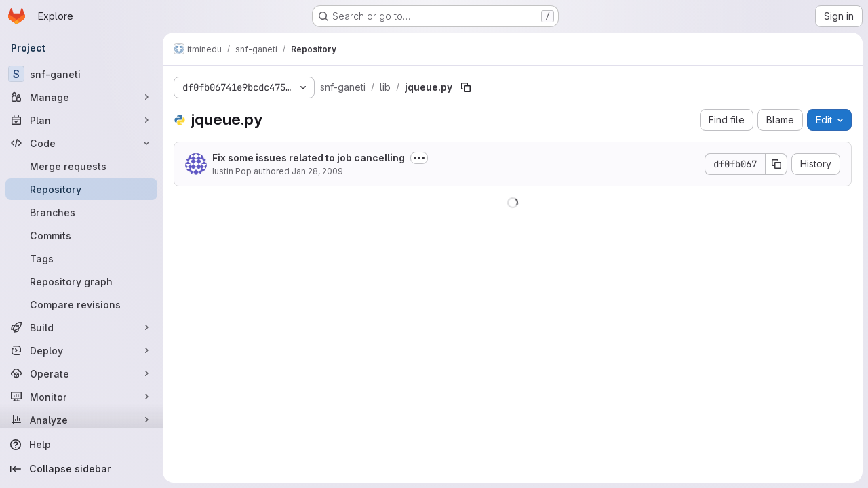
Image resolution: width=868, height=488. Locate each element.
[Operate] (81, 373)
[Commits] (81, 235)
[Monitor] (81, 396)
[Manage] (81, 97)
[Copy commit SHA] (776, 164)
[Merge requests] (81, 166)
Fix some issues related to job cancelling (309, 158)
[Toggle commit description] (419, 158)
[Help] (81, 445)
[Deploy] (81, 350)
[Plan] (81, 120)
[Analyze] (81, 420)
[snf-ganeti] (81, 74)
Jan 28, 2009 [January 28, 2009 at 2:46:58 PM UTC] (317, 171)
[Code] (81, 143)
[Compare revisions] (81, 304)
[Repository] (81, 189)
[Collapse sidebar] (81, 469)
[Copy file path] (466, 87)
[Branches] (81, 212)
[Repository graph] (81, 281)
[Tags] (81, 258)
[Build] (81, 327)
